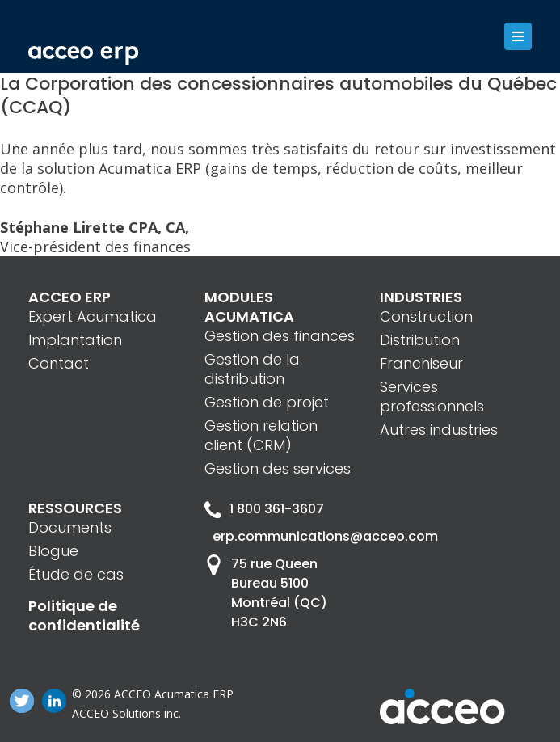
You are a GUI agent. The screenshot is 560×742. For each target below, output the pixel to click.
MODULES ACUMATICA (249, 307)
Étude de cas (76, 574)
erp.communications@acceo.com (284, 536)
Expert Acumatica (93, 316)
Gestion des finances (280, 336)
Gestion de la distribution (252, 369)
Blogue (53, 551)
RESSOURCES (75, 508)
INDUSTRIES (421, 297)
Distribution (420, 340)
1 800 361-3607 (264, 509)
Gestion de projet (267, 402)
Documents (70, 527)
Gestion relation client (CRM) (261, 435)
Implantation (75, 340)
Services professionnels (432, 396)
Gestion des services (278, 468)
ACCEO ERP (69, 297)
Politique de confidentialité (84, 616)
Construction (426, 316)
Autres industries (439, 430)
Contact (59, 363)
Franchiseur (421, 363)
